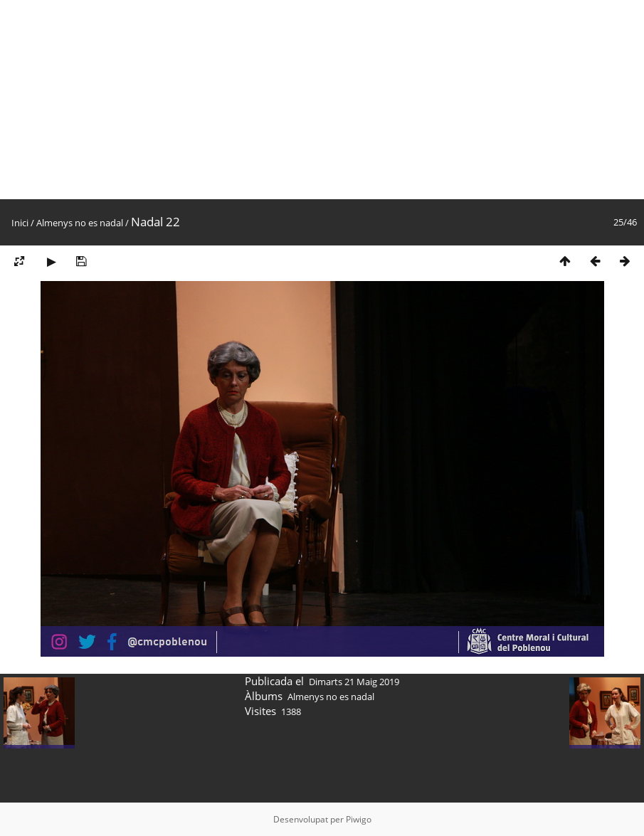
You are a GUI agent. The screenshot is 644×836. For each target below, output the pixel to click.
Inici (20, 223)
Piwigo (359, 819)
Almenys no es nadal (80, 223)
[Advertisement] (322, 100)
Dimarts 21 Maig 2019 (354, 682)
